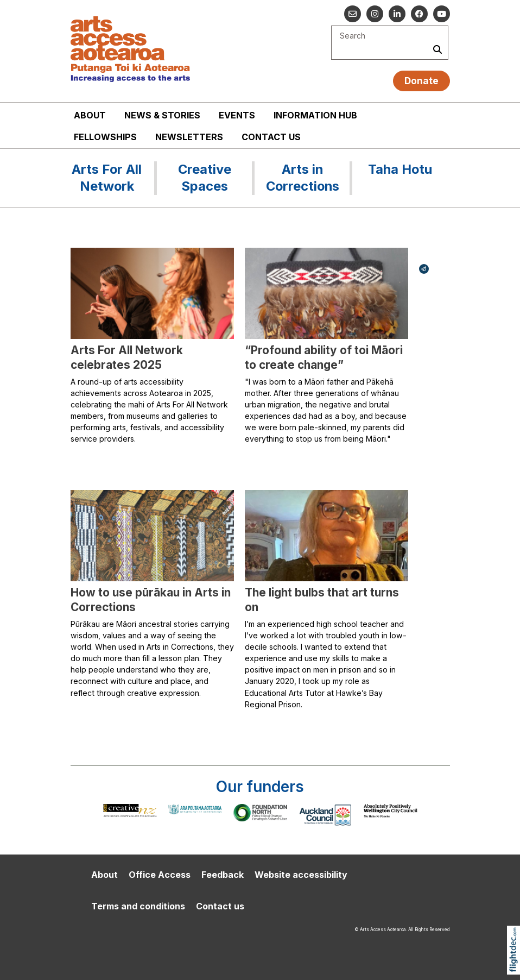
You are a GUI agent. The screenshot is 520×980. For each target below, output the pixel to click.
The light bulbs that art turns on (322, 600)
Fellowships (105, 137)
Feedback (223, 875)
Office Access (160, 875)
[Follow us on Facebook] (419, 14)
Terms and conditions (138, 906)
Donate (421, 81)
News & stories (162, 115)
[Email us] (353, 14)
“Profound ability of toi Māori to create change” (324, 357)
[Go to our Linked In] (397, 14)
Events (237, 115)
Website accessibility (301, 875)
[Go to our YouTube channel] (442, 14)
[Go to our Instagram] (375, 14)
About (90, 115)
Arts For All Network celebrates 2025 (127, 357)
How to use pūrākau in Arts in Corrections (151, 600)
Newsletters (189, 137)
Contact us (271, 137)
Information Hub (315, 115)
